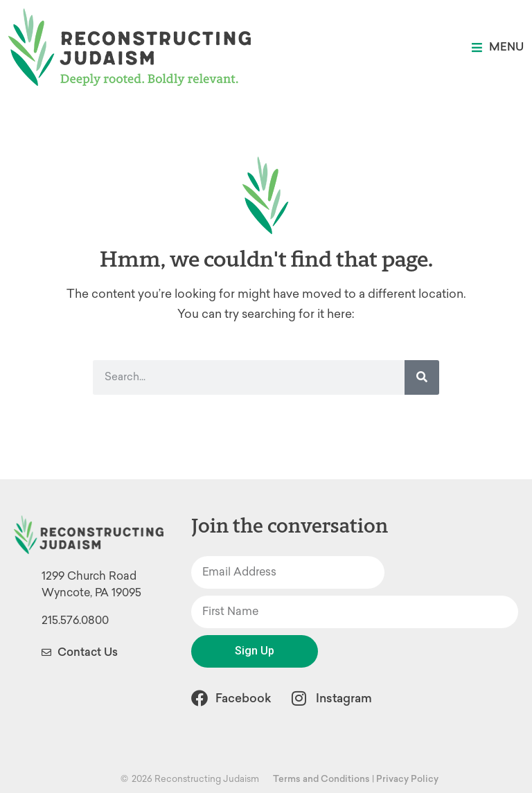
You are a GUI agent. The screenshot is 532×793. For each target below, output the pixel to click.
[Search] (422, 377)
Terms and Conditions (321, 779)
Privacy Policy (407, 779)
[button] (498, 47)
